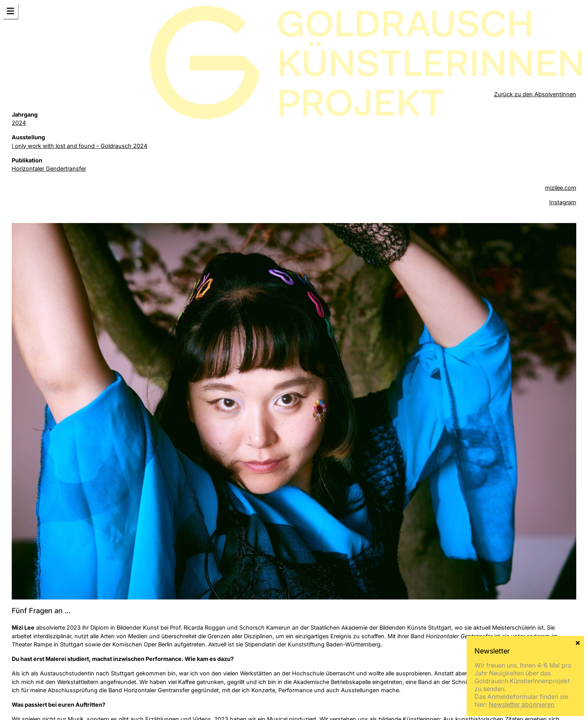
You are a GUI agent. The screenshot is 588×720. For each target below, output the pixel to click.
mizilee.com (561, 188)
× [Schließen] (578, 642)
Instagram (563, 202)
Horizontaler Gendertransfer (49, 168)
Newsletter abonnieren (521, 704)
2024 (19, 123)
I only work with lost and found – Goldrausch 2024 (79, 146)
